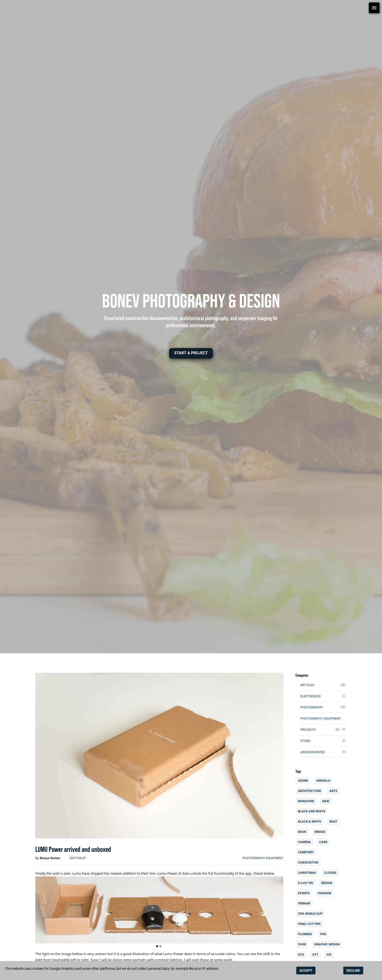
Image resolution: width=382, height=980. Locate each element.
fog (324, 934)
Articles (307, 685)
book (303, 832)
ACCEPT (306, 970)
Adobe (304, 781)
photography (312, 707)
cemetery (307, 852)
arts (334, 791)
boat (334, 821)
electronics (310, 696)
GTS (302, 955)
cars (324, 842)
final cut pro (310, 924)
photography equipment (263, 858)
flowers (306, 934)
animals (324, 781)
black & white (311, 821)
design (328, 883)
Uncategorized (313, 752)
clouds (331, 873)
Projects (308, 730)
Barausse (307, 801)
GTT (316, 955)
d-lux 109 (307, 883)
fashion (325, 893)
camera (306, 842)
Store (305, 741)
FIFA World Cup (311, 914)
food (303, 944)
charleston (309, 862)
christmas (308, 873)
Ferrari (305, 903)
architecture (311, 791)
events (305, 893)
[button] (191, 353)
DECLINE (353, 970)
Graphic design (328, 944)
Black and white (313, 811)
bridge (321, 832)
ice (330, 955)
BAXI (327, 801)
